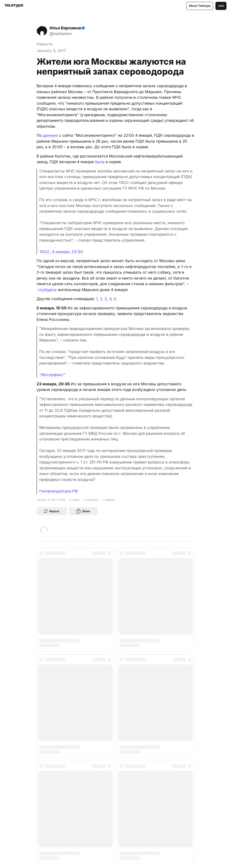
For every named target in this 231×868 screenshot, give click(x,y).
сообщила (47, 290)
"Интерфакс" (52, 375)
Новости (45, 44)
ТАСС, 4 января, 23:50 (61, 252)
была (100, 162)
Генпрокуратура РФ (59, 491)
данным (50, 135)
